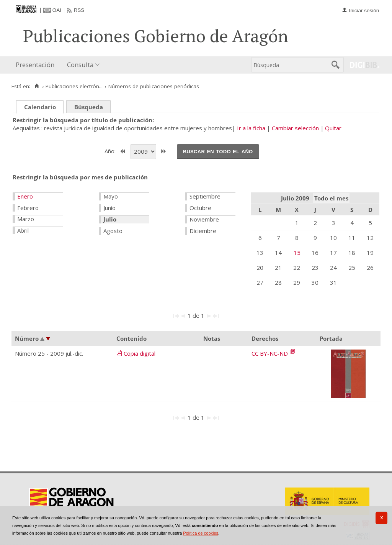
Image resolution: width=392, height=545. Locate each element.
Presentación (35, 65)
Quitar (333, 128)
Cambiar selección (295, 128)
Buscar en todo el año (218, 151)
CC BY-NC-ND (270, 353)
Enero (25, 196)
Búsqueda (89, 107)
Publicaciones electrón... (74, 86)
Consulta (80, 65)
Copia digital (140, 353)
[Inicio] (37, 86)
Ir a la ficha (251, 128)
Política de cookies (201, 533)
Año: (111, 151)
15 (297, 253)
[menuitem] (37, 65)
